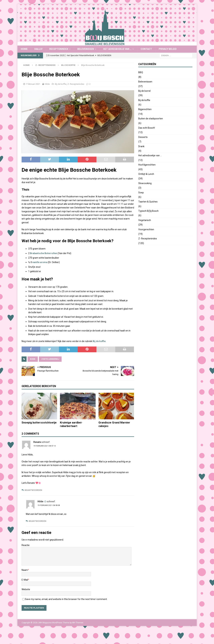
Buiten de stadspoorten (151, 119)
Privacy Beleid (168, 49)
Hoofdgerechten (147, 165)
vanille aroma (40, 262)
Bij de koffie (61, 84)
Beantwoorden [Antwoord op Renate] (33, 490)
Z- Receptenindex (45, 65)
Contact (146, 49)
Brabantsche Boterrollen (44, 253)
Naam (25, 570)
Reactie (26, 545)
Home (24, 49)
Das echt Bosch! (147, 128)
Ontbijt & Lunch (146, 174)
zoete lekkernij (50, 359)
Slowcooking (145, 183)
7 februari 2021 (33, 84)
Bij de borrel (144, 91)
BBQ (141, 72)
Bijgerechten (145, 109)
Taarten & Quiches (148, 202)
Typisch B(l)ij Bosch (148, 211)
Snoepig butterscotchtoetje (39, 423)
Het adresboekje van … (117, 49)
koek (33, 359)
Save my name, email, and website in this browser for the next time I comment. (66, 599)
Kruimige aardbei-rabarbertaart (71, 424)
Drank (141, 146)
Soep (141, 193)
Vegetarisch (145, 220)
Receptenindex (59, 49)
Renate (37, 442)
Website (26, 589)
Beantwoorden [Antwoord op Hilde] (38, 521)
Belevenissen (86, 49)
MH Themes (78, 623)
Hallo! (38, 49)
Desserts (143, 137)
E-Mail (25, 580)
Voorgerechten (146, 229)
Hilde (47, 84)
